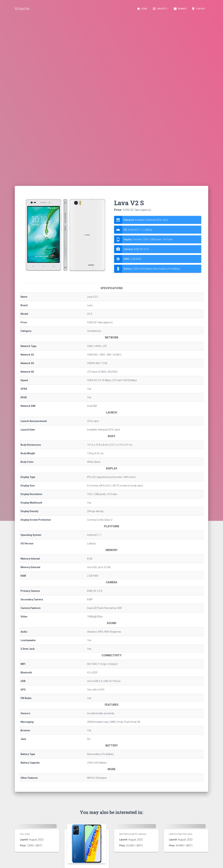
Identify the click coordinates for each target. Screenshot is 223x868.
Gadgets (160, 9)
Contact (199, 9)
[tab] (158, 244)
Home (142, 9)
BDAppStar (22, 9)
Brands (180, 9)
